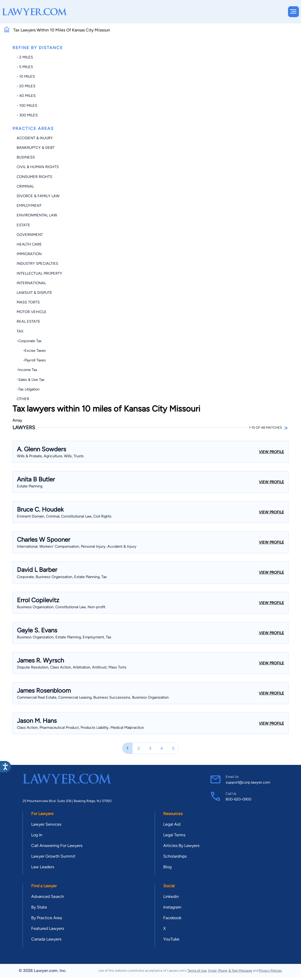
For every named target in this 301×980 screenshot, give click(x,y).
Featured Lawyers (48, 928)
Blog (167, 867)
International (31, 283)
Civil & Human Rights (38, 167)
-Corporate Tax (29, 341)
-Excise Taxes (31, 350)
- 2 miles (25, 57)
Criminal (25, 186)
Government (30, 235)
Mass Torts (28, 302)
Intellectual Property (39, 273)
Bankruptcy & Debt (36, 148)
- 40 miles (26, 96)
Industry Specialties (37, 263)
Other (23, 399)
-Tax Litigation (28, 389)
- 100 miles (27, 105)
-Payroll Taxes (31, 360)
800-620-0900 (238, 799)
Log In (37, 835)
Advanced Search (48, 896)
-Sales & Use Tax (31, 380)
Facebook (172, 918)
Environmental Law (37, 215)
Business (26, 157)
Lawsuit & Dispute (34, 293)
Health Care (29, 244)
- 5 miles (25, 67)
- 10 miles (26, 76)
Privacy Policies (270, 971)
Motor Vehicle (32, 312)
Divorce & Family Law (38, 196)
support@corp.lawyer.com (248, 782)
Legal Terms (174, 835)
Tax (20, 331)
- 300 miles (27, 115)
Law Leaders (43, 867)
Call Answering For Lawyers (57, 846)
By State (39, 907)
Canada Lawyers (46, 939)
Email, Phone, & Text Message (230, 971)
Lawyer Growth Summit (53, 856)
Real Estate (28, 321)
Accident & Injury (35, 138)
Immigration (29, 254)
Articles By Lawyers (181, 846)
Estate (23, 225)
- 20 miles (26, 86)
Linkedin (171, 896)
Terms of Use (197, 971)
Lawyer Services (46, 824)
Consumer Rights (34, 177)
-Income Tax (27, 370)
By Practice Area (47, 918)
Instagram (172, 907)
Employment (29, 206)
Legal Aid (172, 824)
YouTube (171, 939)
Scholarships (175, 856)
